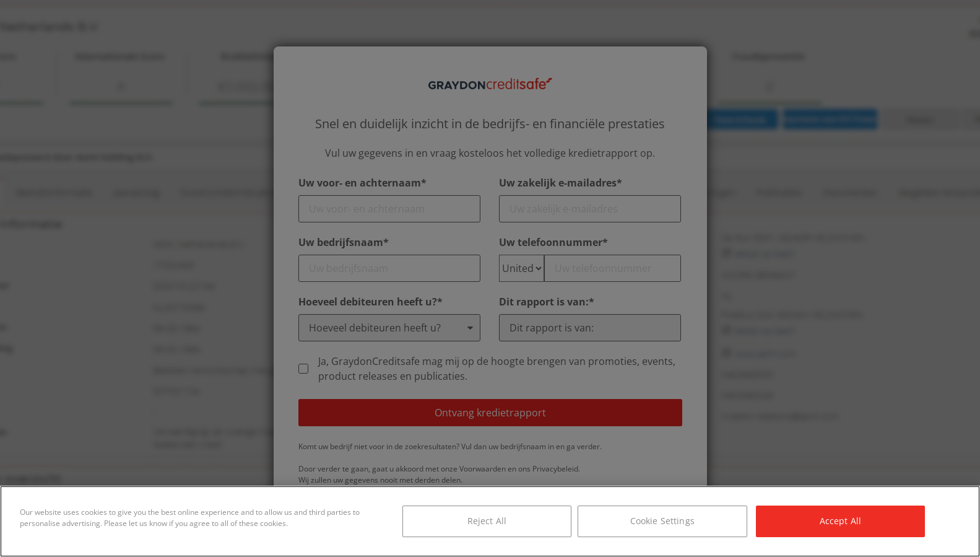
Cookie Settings (662, 521)
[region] (490, 521)
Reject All (487, 521)
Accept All (840, 521)
